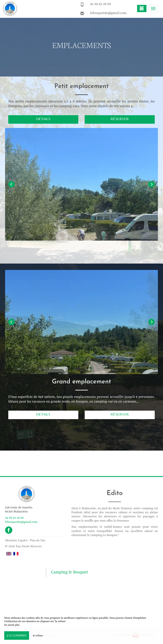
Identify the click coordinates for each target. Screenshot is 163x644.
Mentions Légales (16, 540)
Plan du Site (38, 540)
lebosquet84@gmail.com (108, 13)
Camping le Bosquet (70, 572)
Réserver (120, 119)
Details (43, 119)
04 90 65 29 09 (100, 4)
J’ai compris (17, 635)
